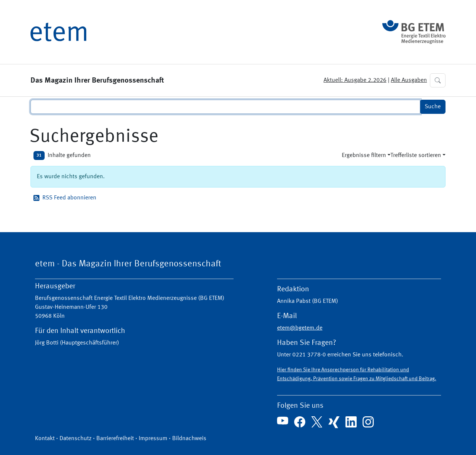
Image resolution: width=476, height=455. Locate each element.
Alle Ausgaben (409, 80)
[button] (438, 80)
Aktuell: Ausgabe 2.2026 (355, 80)
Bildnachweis (189, 439)
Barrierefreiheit (115, 439)
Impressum (153, 439)
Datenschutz (75, 439)
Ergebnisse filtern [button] (364, 156)
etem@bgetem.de (300, 328)
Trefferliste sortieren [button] (416, 156)
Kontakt (45, 439)
